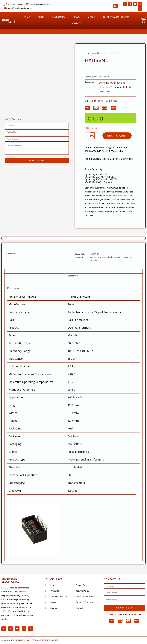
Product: (14, 328)
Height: (13, 421)
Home (26, 17)
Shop (41, 17)
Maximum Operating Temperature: (31, 382)
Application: (16, 398)
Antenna (104, 83)
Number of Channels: (22, 390)
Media (91, 17)
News (76, 17)
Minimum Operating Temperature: (30, 374)
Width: (13, 413)
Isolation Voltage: (19, 367)
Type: (12, 335)
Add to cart (118, 136)
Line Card (59, 17)
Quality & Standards (116, 17)
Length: (13, 405)
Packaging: (15, 429)
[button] (115, 6)
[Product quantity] (92, 136)
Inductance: (16, 359)
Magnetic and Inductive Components (113, 257)
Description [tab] (74, 276)
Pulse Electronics (99, 53)
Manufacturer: (18, 304)
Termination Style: (20, 343)
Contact (76, 23)
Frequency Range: (20, 351)
